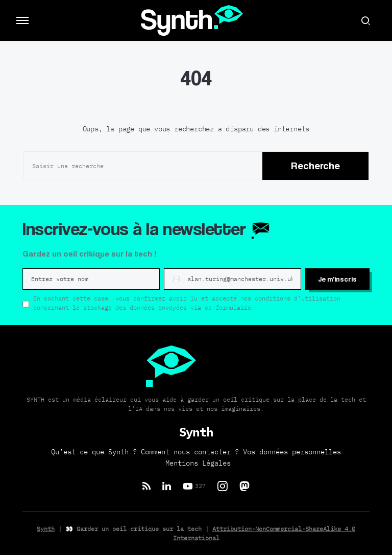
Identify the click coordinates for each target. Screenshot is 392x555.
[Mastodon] (244, 486)
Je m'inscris (337, 279)
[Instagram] (223, 486)
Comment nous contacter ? (190, 452)
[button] (22, 20)
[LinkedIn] (167, 486)
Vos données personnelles (292, 452)
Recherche (315, 166)
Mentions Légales (198, 463)
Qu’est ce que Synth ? (94, 452)
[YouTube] (194, 486)
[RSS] (146, 486)
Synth (46, 529)
